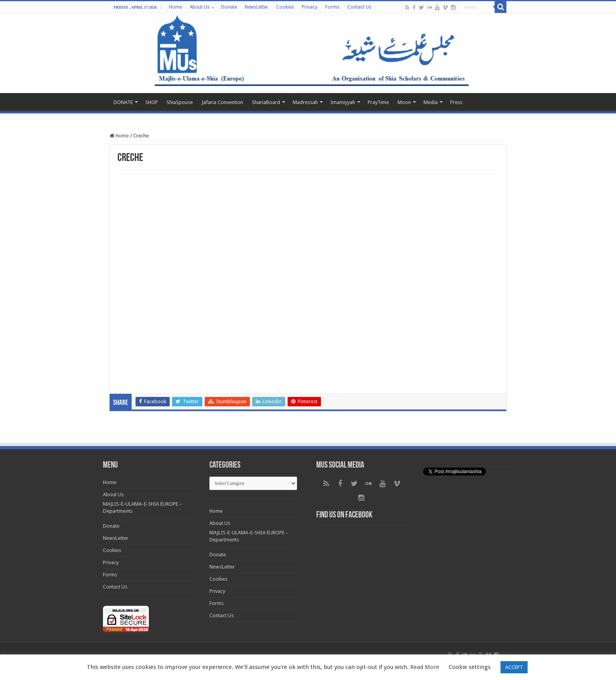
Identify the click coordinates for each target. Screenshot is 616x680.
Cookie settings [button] (470, 667)
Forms (332, 7)
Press (456, 102)
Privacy (310, 7)
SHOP (152, 102)
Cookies (285, 7)
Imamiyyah (343, 102)
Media (431, 102)
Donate (229, 7)
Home (175, 7)
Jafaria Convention (222, 102)
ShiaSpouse (180, 102)
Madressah (305, 102)
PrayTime (378, 102)
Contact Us (359, 7)
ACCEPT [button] (514, 667)
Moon (404, 102)
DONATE (123, 102)
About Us (200, 7)
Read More (425, 667)
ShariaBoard (266, 102)
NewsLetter (257, 7)
